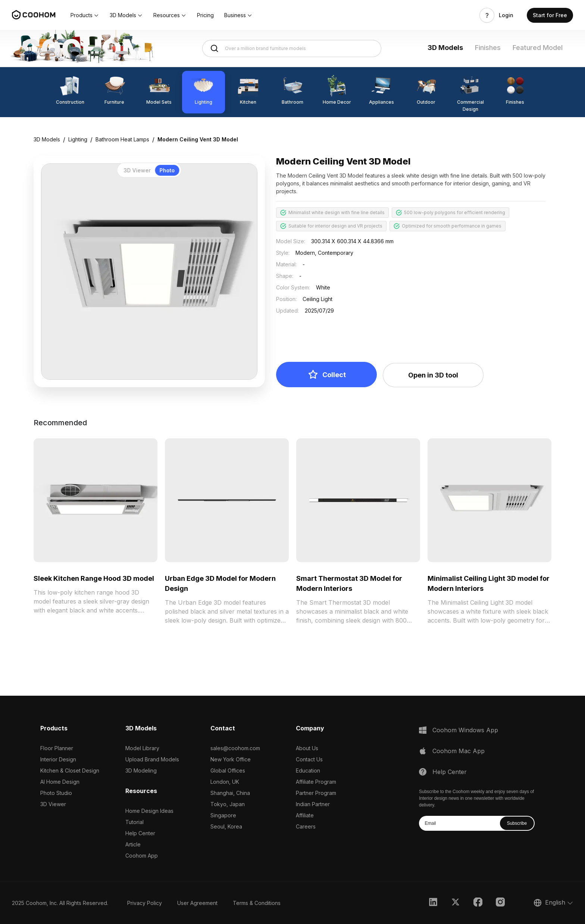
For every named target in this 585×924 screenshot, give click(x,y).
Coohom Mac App (459, 751)
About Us (307, 748)
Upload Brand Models (152, 759)
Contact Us (309, 759)
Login (506, 15)
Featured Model (538, 48)
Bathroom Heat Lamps (122, 139)
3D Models (445, 48)
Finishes (488, 48)
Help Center (140, 833)
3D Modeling (141, 770)
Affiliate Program (316, 782)
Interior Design (58, 759)
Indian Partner (313, 804)
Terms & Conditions (257, 903)
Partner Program (316, 793)
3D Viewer (53, 804)
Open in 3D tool (433, 375)
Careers (306, 826)
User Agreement (197, 903)
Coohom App (142, 856)
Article (133, 844)
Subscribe (517, 823)
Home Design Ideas (149, 811)
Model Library (142, 748)
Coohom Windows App (465, 730)
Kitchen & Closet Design (70, 770)
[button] (85, 15)
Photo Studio (56, 793)
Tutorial (134, 822)
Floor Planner (57, 748)
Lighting (78, 139)
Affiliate (305, 815)
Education (308, 770)
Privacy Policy (145, 903)
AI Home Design (60, 782)
